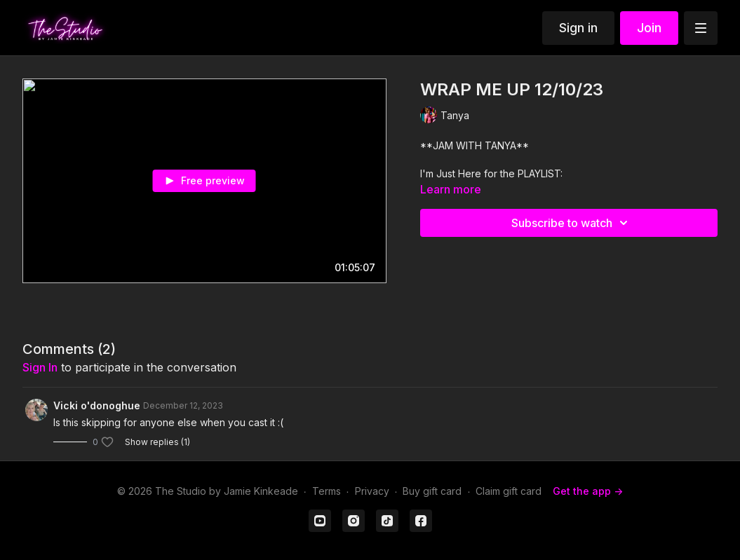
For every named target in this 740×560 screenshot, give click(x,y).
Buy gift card (432, 491)
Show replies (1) (157, 442)
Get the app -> (588, 491)
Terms (327, 491)
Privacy (372, 491)
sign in (40, 367)
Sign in (578, 28)
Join (649, 28)
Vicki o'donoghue (97, 405)
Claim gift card (509, 491)
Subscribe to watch (572, 223)
